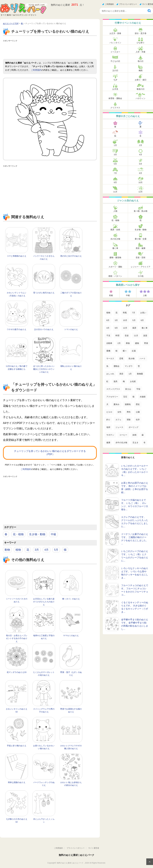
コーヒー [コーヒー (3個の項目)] (123, 435)
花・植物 (18, 534)
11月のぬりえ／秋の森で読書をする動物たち (17, 368)
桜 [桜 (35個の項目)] (116, 351)
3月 (37, 550)
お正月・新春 (115, 33)
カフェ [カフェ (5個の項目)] (118, 420)
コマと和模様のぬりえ (17, 256)
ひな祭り (141, 43)
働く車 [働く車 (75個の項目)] (145, 328)
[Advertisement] (57, 50)
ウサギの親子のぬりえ (17, 329)
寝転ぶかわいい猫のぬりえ (71, 368)
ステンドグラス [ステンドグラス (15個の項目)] (113, 389)
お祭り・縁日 (141, 80)
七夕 (115, 80)
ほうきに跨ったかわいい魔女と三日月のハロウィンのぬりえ (44, 369)
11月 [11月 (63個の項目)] (136, 336)
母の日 (141, 61)
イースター (115, 52)
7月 (115, 173)
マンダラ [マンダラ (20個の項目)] (129, 366)
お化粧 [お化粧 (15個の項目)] (133, 381)
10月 (141, 182)
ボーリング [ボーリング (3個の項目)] (134, 427)
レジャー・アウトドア (141, 267)
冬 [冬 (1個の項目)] (145, 443)
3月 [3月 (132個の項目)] (116, 320)
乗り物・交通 (141, 239)
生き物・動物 (37, 534)
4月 (46, 550)
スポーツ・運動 (115, 267)
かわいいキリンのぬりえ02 (17, 710)
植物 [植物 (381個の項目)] (108, 313)
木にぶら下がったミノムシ (44, 821)
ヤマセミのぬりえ (71, 636)
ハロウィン (141, 98)
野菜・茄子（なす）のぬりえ (71, 674)
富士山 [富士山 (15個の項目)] (128, 389)
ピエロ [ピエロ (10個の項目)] (109, 412)
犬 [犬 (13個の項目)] (107, 404)
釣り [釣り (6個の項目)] (108, 420)
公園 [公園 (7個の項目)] (138, 412)
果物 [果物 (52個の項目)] (128, 343)
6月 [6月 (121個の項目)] (142, 320)
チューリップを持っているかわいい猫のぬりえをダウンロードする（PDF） (50, 453)
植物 (18, 550)
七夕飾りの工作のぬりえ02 (17, 821)
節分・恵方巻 (141, 33)
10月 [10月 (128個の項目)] (125, 320)
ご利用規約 (109, 4)
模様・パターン (115, 276)
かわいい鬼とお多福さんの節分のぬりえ (71, 784)
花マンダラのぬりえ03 (17, 672)
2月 (140, 145)
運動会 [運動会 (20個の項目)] (116, 366)
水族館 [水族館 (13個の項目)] (143, 397)
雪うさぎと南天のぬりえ (44, 293)
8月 (140, 173)
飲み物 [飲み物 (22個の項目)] (132, 358)
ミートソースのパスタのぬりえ (17, 600)
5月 (56, 550)
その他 (141, 276)
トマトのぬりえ (71, 329)
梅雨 (141, 70)
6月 (140, 164)
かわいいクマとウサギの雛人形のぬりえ (71, 747)
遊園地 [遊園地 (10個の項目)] (128, 404)
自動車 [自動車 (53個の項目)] (109, 343)
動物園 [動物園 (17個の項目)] (140, 374)
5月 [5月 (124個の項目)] (134, 320)
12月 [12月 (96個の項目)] (125, 328)
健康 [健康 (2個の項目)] (108, 443)
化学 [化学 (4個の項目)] (138, 420)
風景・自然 (115, 230)
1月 (115, 145)
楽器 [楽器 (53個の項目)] (145, 336)
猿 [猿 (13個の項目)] (134, 397)
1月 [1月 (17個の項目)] (130, 374)
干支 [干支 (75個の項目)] (108, 336)
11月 (115, 192)
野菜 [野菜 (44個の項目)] (146, 343)
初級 (111, 295)
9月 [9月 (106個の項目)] (116, 328)
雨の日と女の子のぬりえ (71, 256)
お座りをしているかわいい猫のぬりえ (44, 747)
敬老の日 (141, 89)
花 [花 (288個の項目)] (116, 313)
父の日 (115, 70)
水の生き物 (115, 239)
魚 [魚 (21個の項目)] (107, 366)
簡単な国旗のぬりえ (17, 782)
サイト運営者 (148, 4)
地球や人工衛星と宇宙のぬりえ (44, 637)
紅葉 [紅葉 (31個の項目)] (134, 351)
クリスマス (115, 108)
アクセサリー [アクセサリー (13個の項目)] (112, 397)
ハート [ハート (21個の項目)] (143, 358)
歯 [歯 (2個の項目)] (143, 435)
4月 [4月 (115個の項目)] (108, 328)
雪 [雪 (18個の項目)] (139, 366)
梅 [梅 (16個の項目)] (124, 381)
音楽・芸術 (141, 257)
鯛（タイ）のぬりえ (71, 599)
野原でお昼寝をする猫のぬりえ (71, 710)
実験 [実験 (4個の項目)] (129, 420)
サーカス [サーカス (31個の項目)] (110, 358)
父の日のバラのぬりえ (44, 329)
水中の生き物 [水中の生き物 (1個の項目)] (121, 443)
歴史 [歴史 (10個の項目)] (138, 404)
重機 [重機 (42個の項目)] (108, 351)
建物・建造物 (115, 257)
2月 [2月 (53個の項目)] (119, 343)
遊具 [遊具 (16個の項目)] (115, 381)
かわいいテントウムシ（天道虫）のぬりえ (17, 294)
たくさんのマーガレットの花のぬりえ (44, 674)
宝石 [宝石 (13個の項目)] (125, 397)
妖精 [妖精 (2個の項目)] (134, 435)
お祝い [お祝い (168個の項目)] (143, 313)
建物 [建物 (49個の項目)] (137, 343)
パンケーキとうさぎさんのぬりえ (44, 257)
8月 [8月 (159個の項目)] (108, 320)
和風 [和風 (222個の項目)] (125, 313)
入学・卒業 (141, 52)
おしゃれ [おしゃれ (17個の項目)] (110, 374)
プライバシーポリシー (128, 4)
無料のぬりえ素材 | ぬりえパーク (76, 855)
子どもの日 (115, 61)
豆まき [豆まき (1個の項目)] (135, 443)
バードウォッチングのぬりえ (44, 784)
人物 (115, 211)
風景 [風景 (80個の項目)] (134, 328)
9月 (115, 182)
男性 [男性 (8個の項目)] (129, 412)
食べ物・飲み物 (141, 211)
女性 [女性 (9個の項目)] (119, 412)
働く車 (115, 248)
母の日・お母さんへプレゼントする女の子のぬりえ (17, 638)
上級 (145, 295)
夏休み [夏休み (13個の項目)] (116, 404)
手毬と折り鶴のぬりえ (17, 746)
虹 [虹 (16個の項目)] (107, 381)
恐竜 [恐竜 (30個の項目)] (121, 358)
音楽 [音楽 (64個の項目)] (127, 336)
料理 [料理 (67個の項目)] (117, 336)
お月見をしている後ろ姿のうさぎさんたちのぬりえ (44, 602)
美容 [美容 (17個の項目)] (121, 374)
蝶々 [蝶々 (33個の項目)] (125, 351)
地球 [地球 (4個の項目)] (108, 427)
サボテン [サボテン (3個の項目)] (110, 435)
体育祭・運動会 (115, 98)
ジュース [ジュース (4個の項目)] (119, 427)
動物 (7, 550)
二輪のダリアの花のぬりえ (71, 294)
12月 (141, 192)
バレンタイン (115, 43)
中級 (53, 534)
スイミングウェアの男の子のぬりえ (44, 710)
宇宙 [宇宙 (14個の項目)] (138, 389)
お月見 (115, 89)
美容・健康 (141, 248)
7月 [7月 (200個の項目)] (133, 313)
